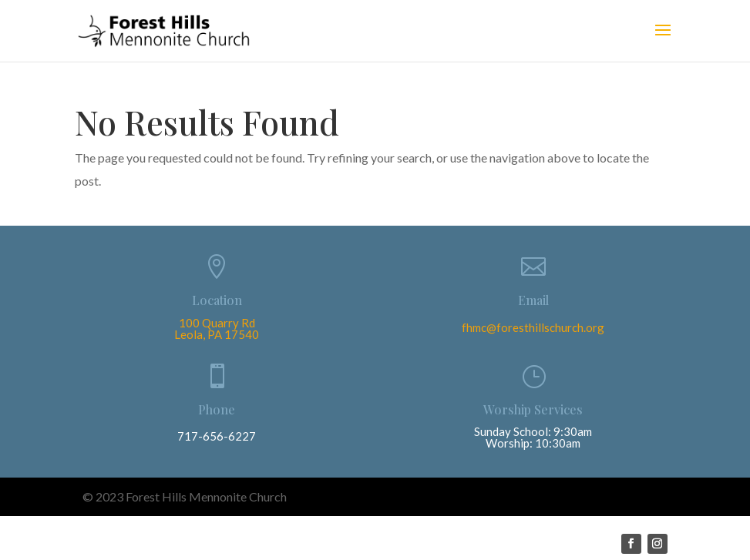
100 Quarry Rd (217, 323)
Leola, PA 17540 (217, 334)
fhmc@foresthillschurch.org (533, 327)
